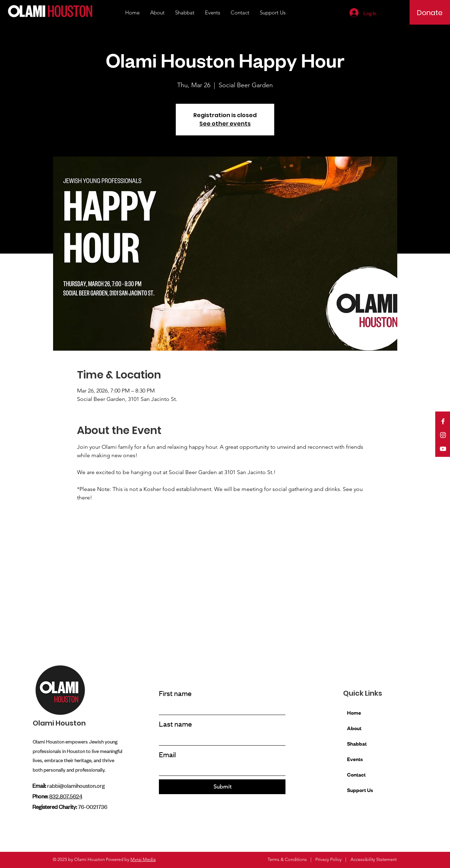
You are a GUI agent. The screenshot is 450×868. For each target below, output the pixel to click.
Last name (175, 724)
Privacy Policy (329, 859)
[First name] (220, 708)
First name (175, 693)
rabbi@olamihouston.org (76, 785)
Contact (356, 774)
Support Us (360, 790)
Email (167, 754)
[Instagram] (443, 435)
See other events (225, 124)
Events (355, 759)
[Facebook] (443, 421)
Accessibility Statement (374, 859)
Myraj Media (143, 859)
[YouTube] (443, 449)
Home (354, 712)
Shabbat (357, 743)
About (354, 728)
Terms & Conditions (287, 859)
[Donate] (430, 13)
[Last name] (220, 739)
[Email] (220, 769)
